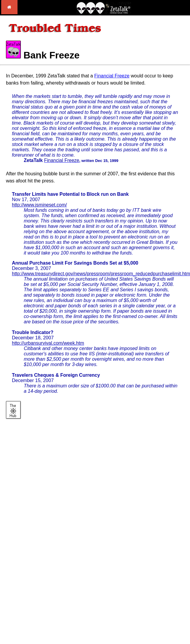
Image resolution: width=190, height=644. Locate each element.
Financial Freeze (112, 76)
